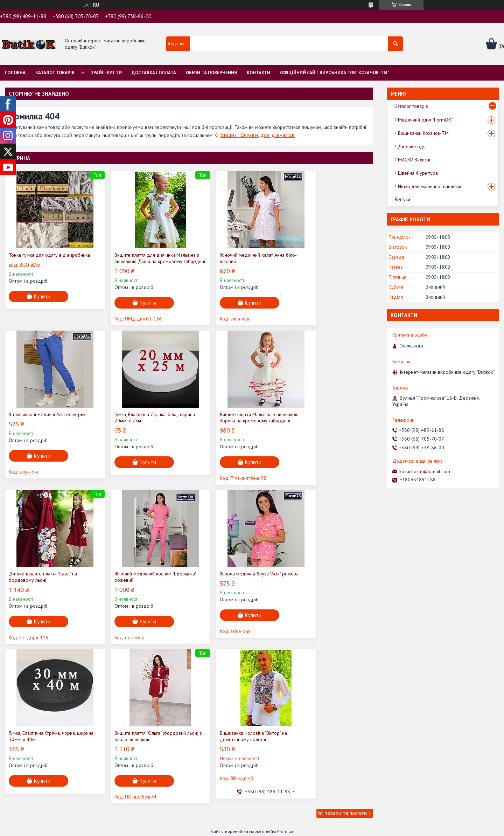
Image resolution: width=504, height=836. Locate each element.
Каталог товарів (55, 73)
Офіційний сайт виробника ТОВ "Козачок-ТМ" (335, 73)
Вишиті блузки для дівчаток (257, 135)
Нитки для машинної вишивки (430, 186)
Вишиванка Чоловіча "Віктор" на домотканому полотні (323, 583)
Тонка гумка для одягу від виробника (37, 258)
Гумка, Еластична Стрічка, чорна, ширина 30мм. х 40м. (136, 583)
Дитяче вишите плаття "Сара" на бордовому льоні (230, 424)
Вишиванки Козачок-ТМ (423, 133)
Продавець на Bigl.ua (252, 685)
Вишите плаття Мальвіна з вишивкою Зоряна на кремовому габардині (142, 424)
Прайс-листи (106, 73)
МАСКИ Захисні (414, 160)
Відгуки (402, 199)
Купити (42, 303)
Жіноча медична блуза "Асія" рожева (48, 580)
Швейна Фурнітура (418, 173)
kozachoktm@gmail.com (425, 471)
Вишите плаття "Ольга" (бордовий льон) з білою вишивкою (231, 583)
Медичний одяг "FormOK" (425, 120)
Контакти (258, 73)
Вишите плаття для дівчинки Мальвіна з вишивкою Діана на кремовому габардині (135, 261)
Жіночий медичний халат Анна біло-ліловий (234, 258)
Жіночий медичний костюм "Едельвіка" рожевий (318, 424)
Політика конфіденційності (324, 691)
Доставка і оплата (154, 73)
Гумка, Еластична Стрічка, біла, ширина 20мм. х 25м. (40, 424)
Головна (15, 73)
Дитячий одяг (413, 146)
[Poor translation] (26, 734)
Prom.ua (285, 678)
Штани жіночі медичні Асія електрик (327, 255)
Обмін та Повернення (211, 73)
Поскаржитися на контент (269, 691)
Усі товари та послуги (342, 660)
